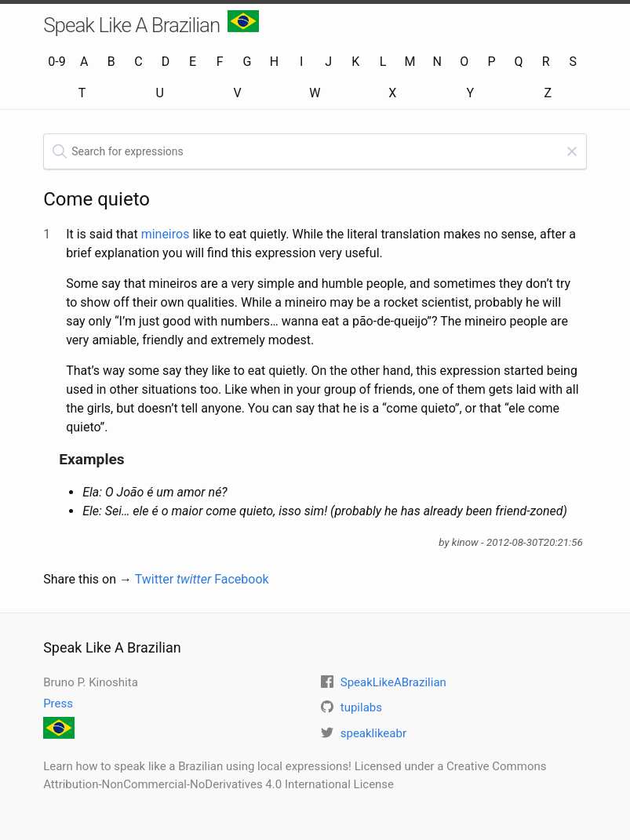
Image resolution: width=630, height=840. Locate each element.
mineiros (166, 234)
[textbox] (315, 151)
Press (58, 704)
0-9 (56, 62)
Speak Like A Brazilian (151, 24)
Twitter (173, 579)
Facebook (241, 579)
